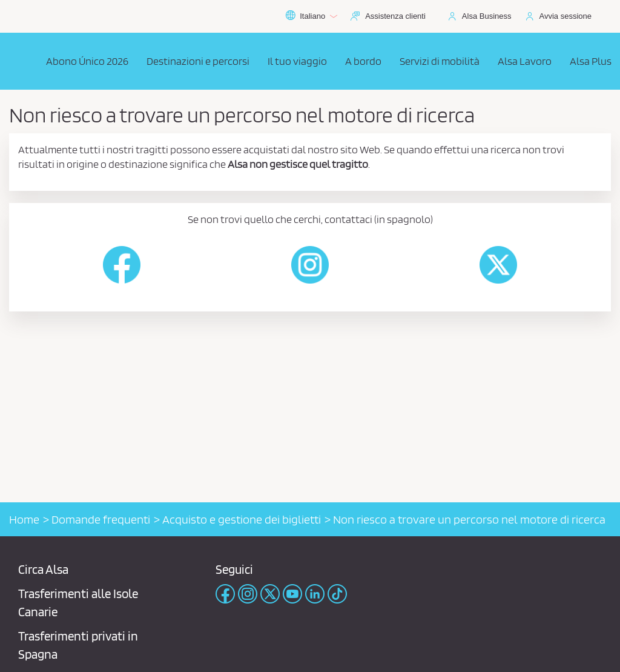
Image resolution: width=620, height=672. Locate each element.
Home (24, 519)
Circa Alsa (43, 569)
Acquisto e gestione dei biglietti (242, 519)
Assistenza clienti (395, 16)
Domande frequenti (101, 519)
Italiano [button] (311, 16)
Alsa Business (487, 16)
